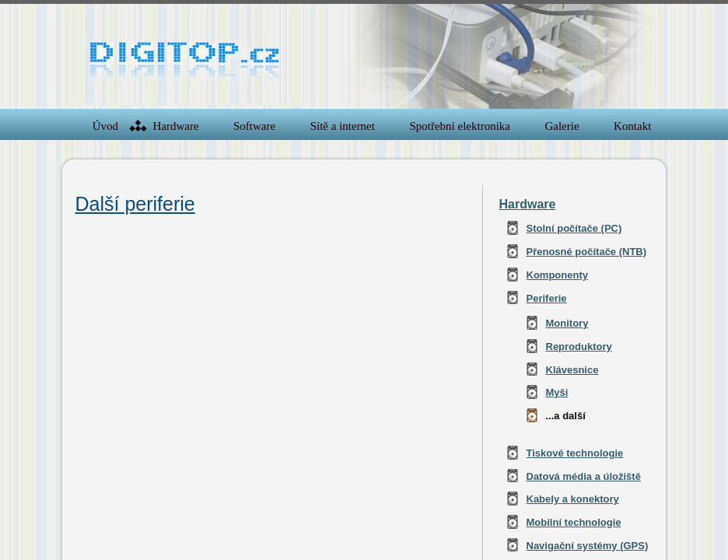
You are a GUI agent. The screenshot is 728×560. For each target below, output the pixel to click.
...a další (566, 416)
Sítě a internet (343, 126)
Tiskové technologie (575, 453)
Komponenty (557, 275)
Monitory (567, 323)
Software (254, 126)
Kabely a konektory (573, 499)
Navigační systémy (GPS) (588, 546)
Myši (557, 392)
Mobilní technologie (574, 522)
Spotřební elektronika (460, 126)
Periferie (547, 298)
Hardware (175, 126)
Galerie (562, 126)
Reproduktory (579, 346)
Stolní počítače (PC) (574, 228)
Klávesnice (572, 370)
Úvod (105, 126)
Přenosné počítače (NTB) (587, 252)
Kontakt (632, 126)
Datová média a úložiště (584, 476)
